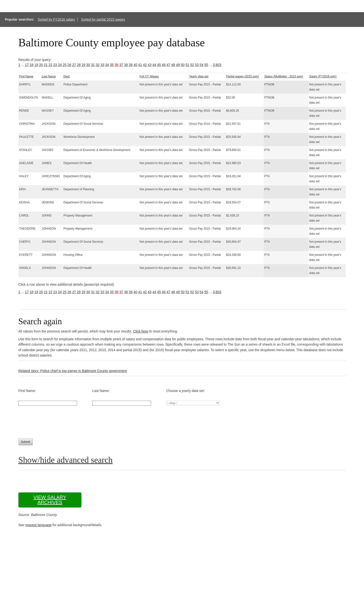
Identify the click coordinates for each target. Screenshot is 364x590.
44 (154, 65)
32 (98, 65)
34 (107, 65)
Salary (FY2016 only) (323, 76)
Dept (67, 76)
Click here (141, 331)
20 (41, 65)
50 (183, 65)
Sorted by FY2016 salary (56, 19)
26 (69, 65)
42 (145, 65)
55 (206, 65)
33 (102, 65)
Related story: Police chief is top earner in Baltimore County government (73, 371)
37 (121, 65)
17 (27, 65)
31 (93, 65)
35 (112, 65)
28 (79, 65)
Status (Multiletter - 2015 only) (284, 76)
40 (136, 65)
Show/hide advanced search (66, 460)
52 (192, 65)
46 (164, 65)
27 (74, 65)
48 (173, 65)
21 (46, 65)
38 (126, 65)
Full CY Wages (149, 76)
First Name (26, 76)
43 (150, 65)
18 (32, 65)
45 (159, 65)
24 (60, 65)
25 (65, 65)
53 (197, 65)
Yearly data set (199, 76)
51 (187, 65)
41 (140, 65)
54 (202, 65)
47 (169, 65)
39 (131, 65)
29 (83, 65)
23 (55, 65)
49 (178, 65)
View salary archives (50, 500)
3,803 (217, 65)
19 (36, 65)
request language (38, 525)
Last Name (49, 76)
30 (88, 65)
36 (117, 65)
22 (50, 65)
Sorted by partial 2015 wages (103, 19)
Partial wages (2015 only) (242, 76)
